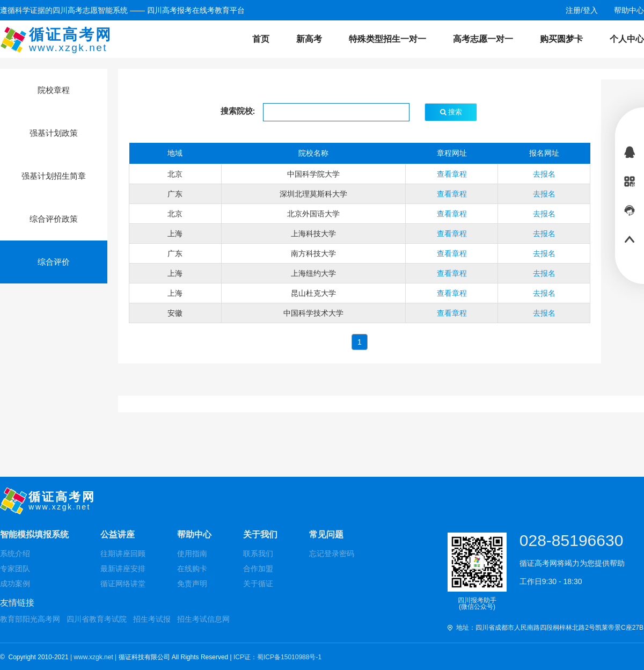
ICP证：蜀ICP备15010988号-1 (277, 657)
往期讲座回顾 (123, 554)
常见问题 (326, 534)
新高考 (309, 39)
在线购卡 (192, 569)
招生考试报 (152, 619)
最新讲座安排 (123, 569)
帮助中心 (194, 534)
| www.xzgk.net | (94, 657)
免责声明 (192, 584)
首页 (261, 39)
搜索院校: (238, 111)
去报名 (544, 174)
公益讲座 (118, 534)
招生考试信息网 (203, 619)
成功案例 (15, 584)
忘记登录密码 (332, 554)
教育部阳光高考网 (30, 619)
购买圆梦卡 (561, 39)
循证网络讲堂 (123, 584)
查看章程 (452, 174)
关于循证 (258, 584)
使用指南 (192, 554)
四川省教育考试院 (97, 619)
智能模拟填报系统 (34, 534)
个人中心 (627, 39)
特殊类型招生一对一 (387, 39)
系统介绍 (15, 554)
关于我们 (260, 534)
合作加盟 (258, 569)
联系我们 (258, 554)
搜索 (451, 112)
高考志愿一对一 (483, 39)
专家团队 (15, 569)
